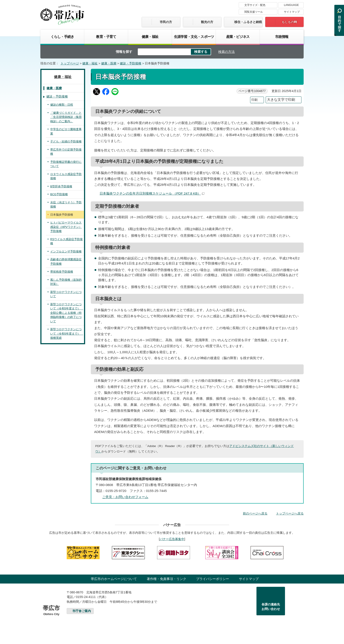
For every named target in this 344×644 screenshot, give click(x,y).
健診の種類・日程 (62, 105)
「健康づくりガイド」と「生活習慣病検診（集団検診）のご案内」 (66, 117)
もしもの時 (289, 22)
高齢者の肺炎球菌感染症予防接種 (66, 262)
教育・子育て (106, 37)
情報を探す (124, 52)
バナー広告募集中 (172, 539)
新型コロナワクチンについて (66, 294)
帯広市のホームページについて (114, 579)
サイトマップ (292, 12)
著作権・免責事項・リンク (167, 579)
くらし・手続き (62, 37)
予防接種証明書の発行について (66, 164)
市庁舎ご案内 (82, 611)
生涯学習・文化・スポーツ (194, 37)
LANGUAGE (291, 5)
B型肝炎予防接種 (61, 186)
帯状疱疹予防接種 (62, 272)
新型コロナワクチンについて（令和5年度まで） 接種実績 (67, 334)
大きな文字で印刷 (281, 100)
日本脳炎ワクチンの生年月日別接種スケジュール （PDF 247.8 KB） (152, 193)
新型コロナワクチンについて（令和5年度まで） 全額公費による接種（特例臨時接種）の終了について (67, 313)
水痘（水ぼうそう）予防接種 (66, 205)
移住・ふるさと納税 (248, 22)
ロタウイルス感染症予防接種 (66, 176)
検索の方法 (227, 52)
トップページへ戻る (290, 513)
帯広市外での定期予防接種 (66, 152)
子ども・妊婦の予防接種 (66, 141)
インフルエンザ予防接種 (66, 251)
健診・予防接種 (131, 63)
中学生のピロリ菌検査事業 (66, 131)
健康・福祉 (150, 37)
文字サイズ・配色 (255, 5)
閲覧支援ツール (254, 12)
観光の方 (207, 22)
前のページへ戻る (255, 513)
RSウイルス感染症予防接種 (66, 241)
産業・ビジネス (238, 37)
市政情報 (282, 37)
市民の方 (166, 22)
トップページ (70, 63)
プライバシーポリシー (213, 579)
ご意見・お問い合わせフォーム (125, 497)
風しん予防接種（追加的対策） (66, 282)
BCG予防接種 (59, 194)
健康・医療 (109, 63)
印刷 (254, 100)
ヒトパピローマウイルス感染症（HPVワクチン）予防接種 (66, 227)
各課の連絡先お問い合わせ (271, 607)
